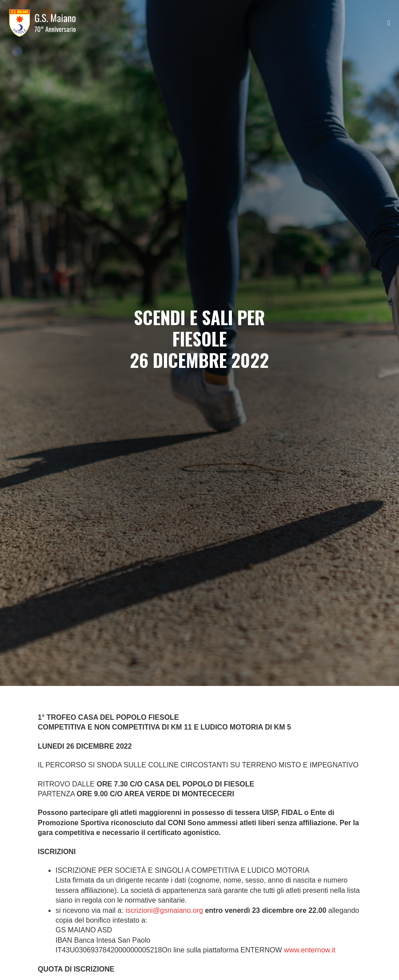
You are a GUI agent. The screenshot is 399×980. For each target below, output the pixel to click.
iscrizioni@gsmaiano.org (164, 910)
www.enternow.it (310, 950)
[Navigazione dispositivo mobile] (389, 23)
